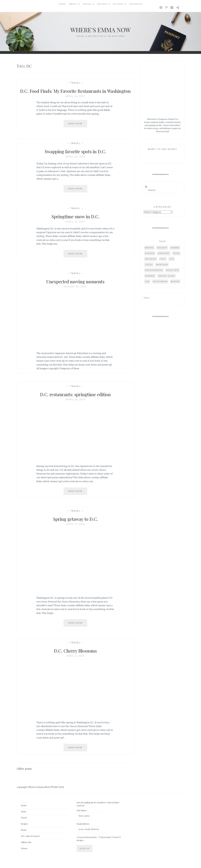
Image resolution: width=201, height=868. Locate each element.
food (176, 253)
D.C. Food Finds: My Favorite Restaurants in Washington (75, 94)
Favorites (136, 4)
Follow (147, 298)
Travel (87, 4)
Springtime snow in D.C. (75, 223)
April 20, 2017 (75, 163)
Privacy (24, 855)
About (73, 4)
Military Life (26, 849)
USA (147, 281)
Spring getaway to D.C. (75, 525)
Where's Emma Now (100, 29)
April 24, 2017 (75, 103)
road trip (173, 270)
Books (24, 837)
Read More (78, 131)
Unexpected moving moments (75, 288)
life (172, 259)
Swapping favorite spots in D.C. (75, 158)
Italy (163, 259)
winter (175, 281)
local (149, 265)
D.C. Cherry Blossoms (75, 657)
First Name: (82, 817)
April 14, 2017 (75, 228)
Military (118, 4)
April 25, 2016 (75, 406)
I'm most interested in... (87, 844)
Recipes (102, 4)
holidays (151, 259)
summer (150, 276)
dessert (162, 248)
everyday (164, 253)
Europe (150, 253)
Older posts (25, 775)
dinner (175, 248)
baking (149, 248)
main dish (162, 265)
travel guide (166, 276)
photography (154, 270)
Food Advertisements (159, 174)
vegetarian (160, 281)
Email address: (83, 831)
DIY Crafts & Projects (30, 843)
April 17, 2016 (75, 531)
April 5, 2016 (75, 662)
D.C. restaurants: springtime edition (75, 401)
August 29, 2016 (75, 293)
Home (62, 4)
